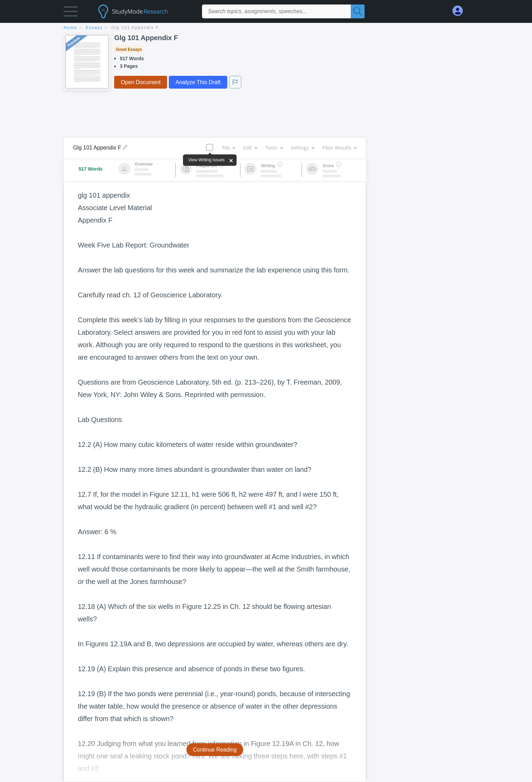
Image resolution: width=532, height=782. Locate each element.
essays (94, 28)
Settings (302, 148)
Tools (274, 148)
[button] (71, 13)
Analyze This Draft (198, 82)
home (70, 28)
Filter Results (339, 148)
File (228, 148)
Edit (250, 148)
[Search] (358, 11)
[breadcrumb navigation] (266, 28)
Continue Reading (215, 750)
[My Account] (460, 11)
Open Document (141, 82)
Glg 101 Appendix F (135, 28)
